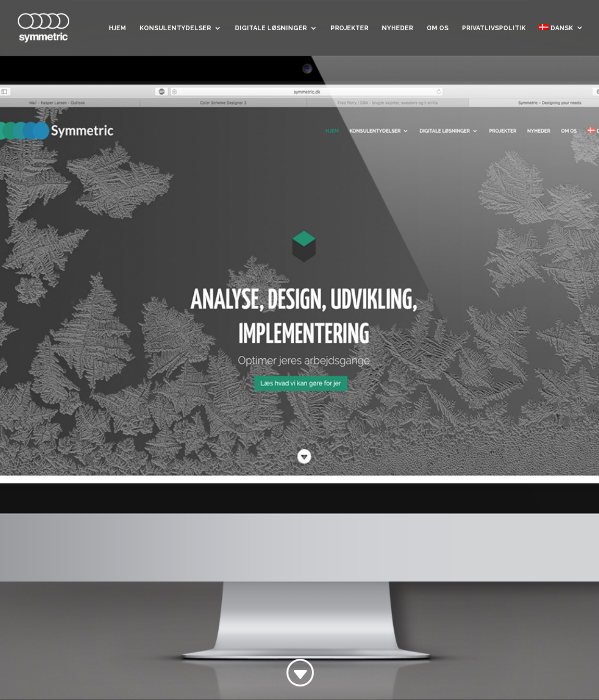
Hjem (117, 28)
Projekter (350, 28)
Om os (438, 28)
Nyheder (397, 28)
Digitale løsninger (271, 28)
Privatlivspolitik (494, 28)
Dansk (556, 28)
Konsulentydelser (175, 28)
